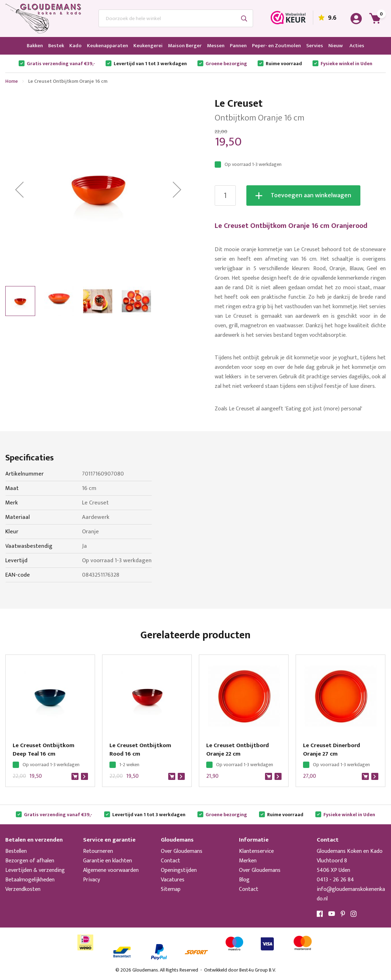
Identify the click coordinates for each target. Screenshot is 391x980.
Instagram (354, 914)
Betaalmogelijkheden (30, 880)
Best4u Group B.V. (258, 970)
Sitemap (171, 889)
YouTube (332, 914)
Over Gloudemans (182, 851)
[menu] (195, 46)
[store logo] (43, 18)
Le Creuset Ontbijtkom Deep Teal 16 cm (43, 750)
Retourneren (98, 851)
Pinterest (343, 914)
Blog (244, 880)
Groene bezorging (226, 64)
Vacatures (173, 880)
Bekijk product (84, 776)
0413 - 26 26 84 (335, 880)
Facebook (320, 914)
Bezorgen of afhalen (30, 861)
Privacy (92, 880)
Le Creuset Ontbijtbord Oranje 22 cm (238, 750)
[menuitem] (35, 46)
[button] (19, 190)
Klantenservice (256, 851)
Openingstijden (179, 870)
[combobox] (176, 18)
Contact (171, 861)
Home (12, 81)
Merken (248, 861)
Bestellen (16, 851)
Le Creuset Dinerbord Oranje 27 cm (332, 750)
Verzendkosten (23, 889)
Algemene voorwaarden (111, 870)
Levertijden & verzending (35, 870)
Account (356, 18)
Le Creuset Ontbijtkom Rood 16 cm (140, 750)
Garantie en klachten (108, 861)
